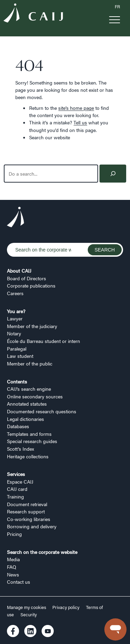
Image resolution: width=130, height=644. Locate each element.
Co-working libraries (29, 519)
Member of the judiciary (32, 326)
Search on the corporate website (42, 552)
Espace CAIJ (20, 482)
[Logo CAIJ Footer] (16, 218)
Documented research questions (42, 411)
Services (16, 474)
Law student (20, 356)
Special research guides (32, 441)
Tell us (80, 122)
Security (29, 615)
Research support (26, 511)
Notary (14, 333)
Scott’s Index (20, 449)
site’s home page (76, 108)
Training (15, 496)
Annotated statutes (27, 404)
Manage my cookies (27, 607)
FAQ (12, 567)
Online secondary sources (35, 396)
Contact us (19, 582)
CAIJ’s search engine (29, 389)
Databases (18, 426)
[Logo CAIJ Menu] (33, 14)
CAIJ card (17, 489)
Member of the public (30, 363)
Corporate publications (31, 285)
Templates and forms (29, 434)
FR (117, 7)
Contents (17, 381)
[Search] (113, 174)
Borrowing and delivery (32, 526)
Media (13, 559)
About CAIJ (19, 271)
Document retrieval (27, 504)
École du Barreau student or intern (44, 341)
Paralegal (17, 349)
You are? (16, 311)
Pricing (14, 534)
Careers (15, 293)
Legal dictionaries (25, 419)
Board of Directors (27, 278)
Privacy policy (66, 607)
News (13, 574)
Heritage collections (28, 456)
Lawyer (15, 318)
